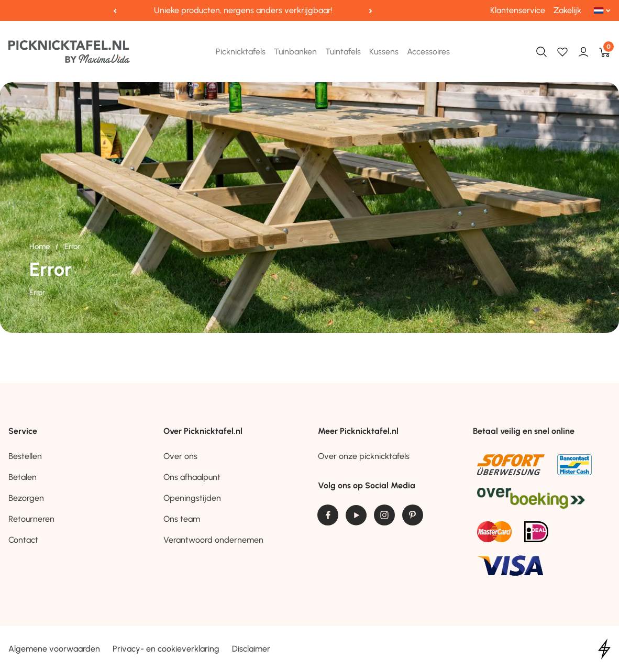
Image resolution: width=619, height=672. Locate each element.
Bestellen (25, 456)
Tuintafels (343, 52)
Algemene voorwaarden (54, 649)
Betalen (23, 477)
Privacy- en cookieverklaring (166, 649)
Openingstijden (192, 498)
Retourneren (31, 519)
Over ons (180, 456)
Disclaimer (251, 649)
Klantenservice (518, 10)
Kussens (384, 52)
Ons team (182, 519)
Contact (23, 540)
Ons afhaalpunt (192, 477)
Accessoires (428, 52)
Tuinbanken (295, 52)
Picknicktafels (241, 52)
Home (41, 247)
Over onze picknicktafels (364, 456)
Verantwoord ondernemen (213, 540)
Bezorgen (26, 498)
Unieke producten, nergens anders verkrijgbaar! (243, 10)
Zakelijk (567, 10)
